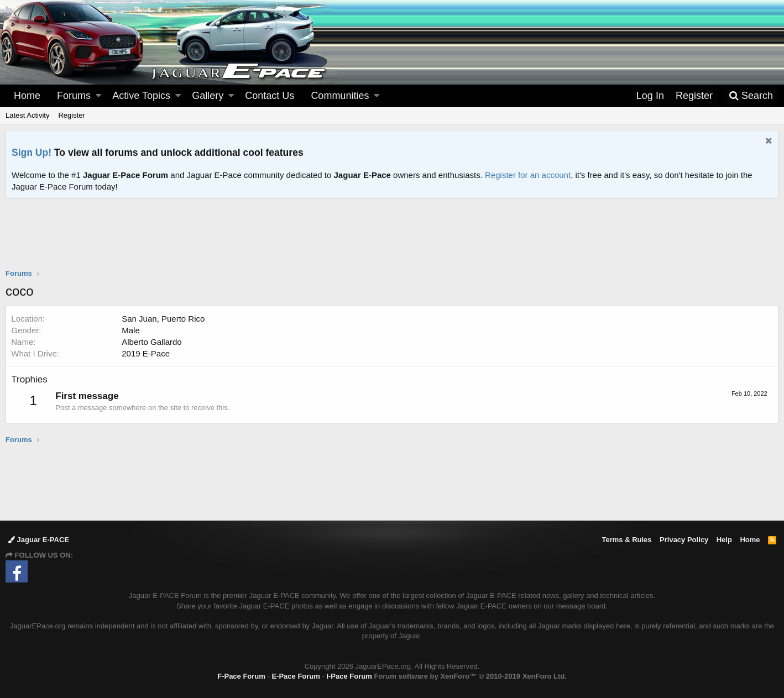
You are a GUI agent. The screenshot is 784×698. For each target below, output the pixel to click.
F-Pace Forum (241, 676)
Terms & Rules (626, 540)
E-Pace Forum (296, 676)
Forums (74, 96)
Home (27, 96)
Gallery (208, 96)
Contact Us (270, 96)
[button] (98, 96)
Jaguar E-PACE (38, 540)
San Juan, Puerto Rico (164, 319)
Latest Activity (27, 115)
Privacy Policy (684, 540)
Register (71, 115)
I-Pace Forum (349, 676)
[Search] (751, 96)
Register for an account (528, 175)
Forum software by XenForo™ (470, 676)
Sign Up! (32, 153)
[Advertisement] (392, 240)
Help (724, 540)
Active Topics (141, 96)
